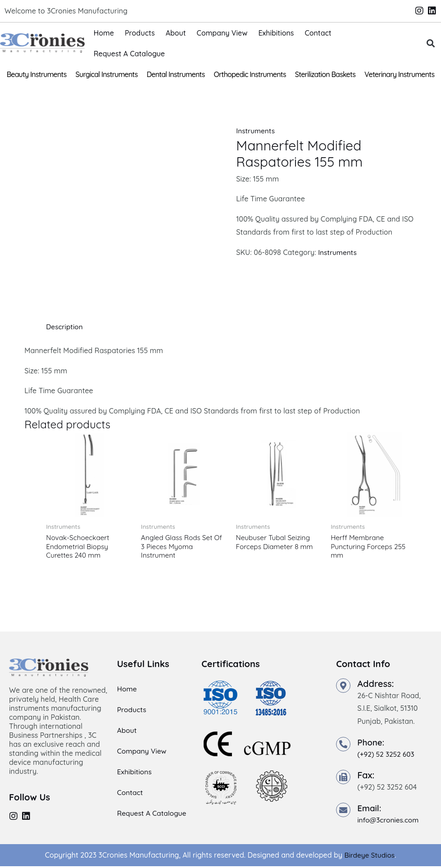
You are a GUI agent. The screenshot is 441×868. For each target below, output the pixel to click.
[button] (430, 43)
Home (104, 33)
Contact (318, 33)
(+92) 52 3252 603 (387, 755)
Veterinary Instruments (399, 74)
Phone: (372, 743)
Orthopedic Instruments (250, 74)
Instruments (256, 131)
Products (140, 33)
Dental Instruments (176, 74)
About (176, 33)
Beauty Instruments (37, 74)
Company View (222, 33)
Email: (370, 809)
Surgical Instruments (107, 74)
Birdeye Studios (370, 857)
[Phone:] (343, 745)
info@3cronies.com (389, 821)
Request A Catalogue (129, 54)
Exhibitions (276, 33)
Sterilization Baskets (325, 74)
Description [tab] (65, 327)
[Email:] (343, 811)
